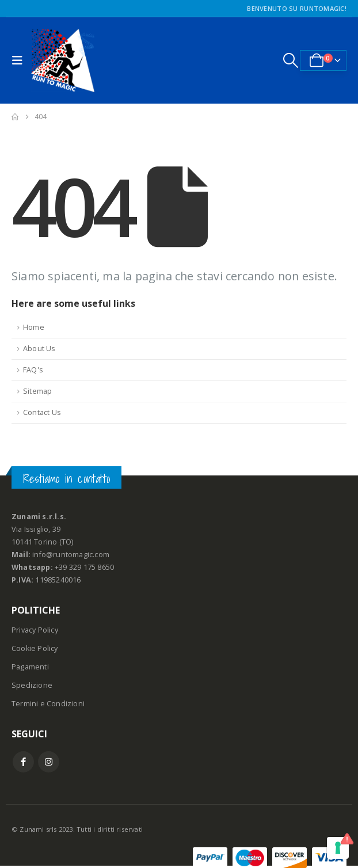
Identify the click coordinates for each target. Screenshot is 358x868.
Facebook (23, 762)
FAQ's (33, 370)
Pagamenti (30, 667)
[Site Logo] (63, 60)
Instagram (49, 762)
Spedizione (32, 685)
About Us (39, 349)
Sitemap (37, 391)
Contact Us (42, 412)
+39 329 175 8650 (84, 567)
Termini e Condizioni (48, 704)
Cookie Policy (35, 648)
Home (34, 327)
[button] (20, 60)
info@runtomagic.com (71, 555)
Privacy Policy (35, 630)
